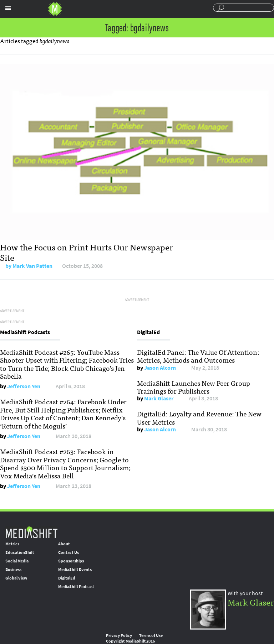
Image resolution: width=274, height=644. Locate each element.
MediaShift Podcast (76, 587)
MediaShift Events (75, 570)
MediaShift (31, 532)
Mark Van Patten (32, 266)
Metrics (12, 544)
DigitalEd (67, 578)
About (64, 544)
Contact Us (68, 552)
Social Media (17, 561)
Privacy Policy (119, 635)
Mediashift (55, 9)
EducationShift (20, 552)
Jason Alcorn (160, 368)
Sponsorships (71, 561)
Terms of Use (151, 635)
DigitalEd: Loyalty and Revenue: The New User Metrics (199, 417)
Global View (16, 578)
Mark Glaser (159, 398)
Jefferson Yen (24, 386)
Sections (8, 8)
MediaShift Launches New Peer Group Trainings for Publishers (194, 387)
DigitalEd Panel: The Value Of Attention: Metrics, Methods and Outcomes (198, 356)
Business (13, 570)
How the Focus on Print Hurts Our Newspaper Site (87, 252)
